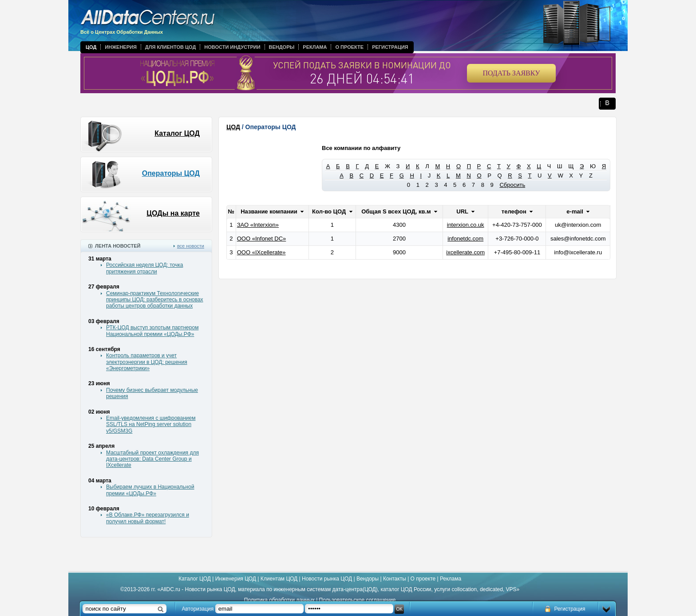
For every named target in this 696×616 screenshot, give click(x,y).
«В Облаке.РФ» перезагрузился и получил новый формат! (148, 518)
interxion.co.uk (466, 225)
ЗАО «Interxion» (258, 225)
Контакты (395, 579)
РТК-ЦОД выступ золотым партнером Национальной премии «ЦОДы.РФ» (152, 331)
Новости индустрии (232, 47)
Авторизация (198, 609)
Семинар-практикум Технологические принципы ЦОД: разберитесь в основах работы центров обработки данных (155, 300)
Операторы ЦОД (171, 173)
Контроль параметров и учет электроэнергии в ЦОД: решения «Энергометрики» (147, 362)
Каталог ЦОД (177, 133)
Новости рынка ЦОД (327, 579)
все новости (191, 246)
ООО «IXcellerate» (261, 252)
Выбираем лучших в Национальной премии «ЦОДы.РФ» (150, 490)
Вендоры (282, 47)
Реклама (315, 47)
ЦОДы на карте (173, 213)
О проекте (349, 47)
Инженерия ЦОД (236, 579)
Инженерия (121, 47)
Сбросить (512, 185)
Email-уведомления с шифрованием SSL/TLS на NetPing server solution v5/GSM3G (151, 424)
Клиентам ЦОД (279, 579)
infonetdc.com (465, 239)
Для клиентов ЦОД (170, 47)
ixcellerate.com (465, 252)
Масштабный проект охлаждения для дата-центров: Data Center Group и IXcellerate (152, 459)
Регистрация (390, 47)
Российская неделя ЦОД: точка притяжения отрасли (144, 268)
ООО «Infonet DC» (262, 239)
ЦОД (91, 47)
